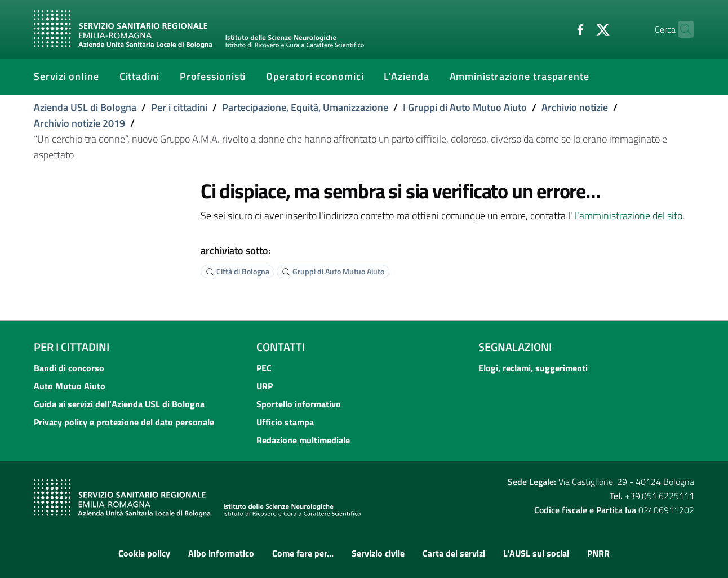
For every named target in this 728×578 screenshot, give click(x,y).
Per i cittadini (179, 107)
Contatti (281, 347)
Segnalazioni (515, 347)
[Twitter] (581, 29)
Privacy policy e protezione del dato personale (124, 422)
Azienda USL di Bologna (85, 107)
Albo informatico (221, 553)
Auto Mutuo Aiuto (70, 386)
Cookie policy (144, 553)
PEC (264, 368)
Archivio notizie (575, 107)
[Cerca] (681, 29)
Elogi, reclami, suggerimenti (533, 368)
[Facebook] (558, 29)
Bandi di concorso (69, 368)
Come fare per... (303, 553)
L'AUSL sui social (536, 553)
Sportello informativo (299, 404)
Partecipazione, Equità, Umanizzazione (305, 107)
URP (265, 386)
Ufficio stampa (285, 422)
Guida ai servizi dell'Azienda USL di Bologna (119, 404)
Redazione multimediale (303, 440)
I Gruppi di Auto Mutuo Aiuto (465, 107)
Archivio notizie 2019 (79, 123)
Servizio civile (378, 553)
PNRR (598, 553)
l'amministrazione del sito (629, 215)
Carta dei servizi (454, 553)
